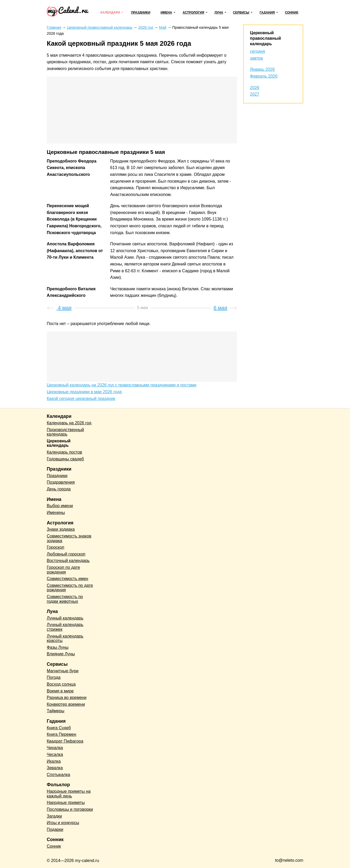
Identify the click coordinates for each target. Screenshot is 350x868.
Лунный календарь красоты (65, 638)
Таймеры (56, 711)
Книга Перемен (62, 734)
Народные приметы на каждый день (69, 794)
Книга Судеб (59, 728)
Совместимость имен (68, 579)
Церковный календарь (59, 443)
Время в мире (60, 691)
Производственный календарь (65, 432)
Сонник (292, 13)
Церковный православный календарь (265, 38)
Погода (54, 677)
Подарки (55, 829)
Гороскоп (56, 547)
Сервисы (241, 13)
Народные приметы (66, 803)
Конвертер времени (66, 704)
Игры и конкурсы (63, 823)
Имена (166, 13)
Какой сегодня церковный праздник (81, 399)
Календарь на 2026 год (69, 423)
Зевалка (55, 768)
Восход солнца (61, 684)
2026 (255, 88)
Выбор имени (60, 506)
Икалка (54, 761)
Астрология (193, 13)
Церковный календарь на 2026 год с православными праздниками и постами (122, 385)
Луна (219, 13)
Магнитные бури (63, 671)
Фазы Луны (58, 647)
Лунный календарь (65, 618)
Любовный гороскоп (66, 554)
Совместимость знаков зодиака (69, 538)
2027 (255, 94)
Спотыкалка (58, 775)
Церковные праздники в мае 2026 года (84, 392)
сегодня (258, 51)
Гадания (267, 13)
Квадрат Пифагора (65, 741)
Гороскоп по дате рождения (63, 570)
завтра (256, 58)
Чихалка (55, 748)
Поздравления (61, 482)
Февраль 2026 (264, 76)
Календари (110, 13)
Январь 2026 (262, 69)
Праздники (141, 13)
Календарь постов (64, 452)
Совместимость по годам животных (65, 599)
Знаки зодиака (61, 529)
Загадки (54, 816)
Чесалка (55, 754)
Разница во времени (67, 698)
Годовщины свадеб (65, 459)
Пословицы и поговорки (70, 809)
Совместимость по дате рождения (70, 588)
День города (59, 489)
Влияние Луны (61, 654)
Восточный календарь (68, 561)
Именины (56, 513)
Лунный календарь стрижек (65, 627)
